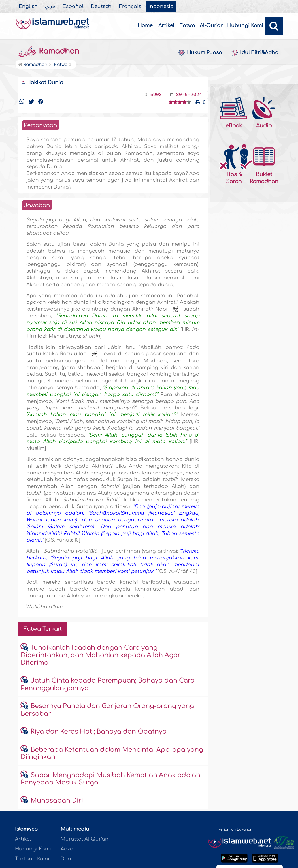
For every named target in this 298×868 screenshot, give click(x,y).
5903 (156, 95)
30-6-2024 (189, 95)
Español (73, 7)
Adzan (69, 849)
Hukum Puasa (200, 53)
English (28, 7)
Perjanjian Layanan (235, 829)
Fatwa (187, 26)
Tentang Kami (32, 859)
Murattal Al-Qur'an (85, 839)
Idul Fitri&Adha (255, 53)
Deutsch (101, 7)
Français (130, 7)
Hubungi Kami (245, 26)
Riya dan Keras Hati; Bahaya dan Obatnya (99, 732)
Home (145, 26)
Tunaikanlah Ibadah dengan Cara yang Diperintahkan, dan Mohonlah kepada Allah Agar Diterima (101, 655)
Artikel (166, 26)
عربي (50, 7)
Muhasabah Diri (57, 801)
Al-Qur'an (212, 26)
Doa (66, 859)
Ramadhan (49, 51)
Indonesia (161, 7)
